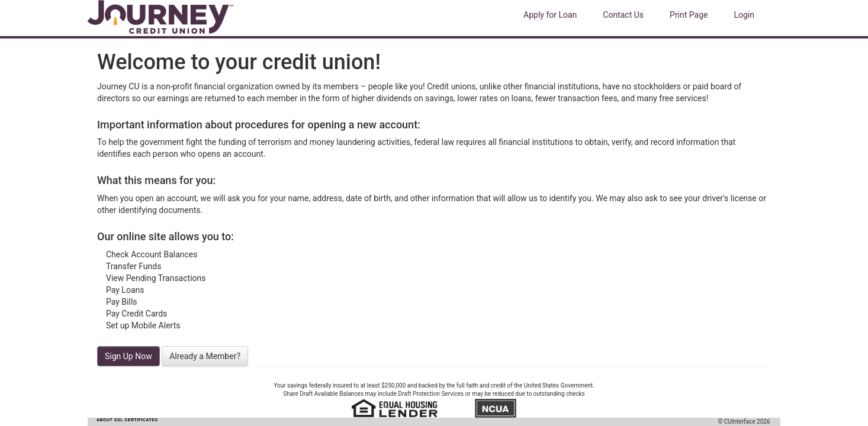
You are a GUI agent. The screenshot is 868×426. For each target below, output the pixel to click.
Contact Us (623, 15)
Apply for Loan (550, 15)
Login (744, 15)
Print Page (689, 15)
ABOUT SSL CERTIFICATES (127, 420)
